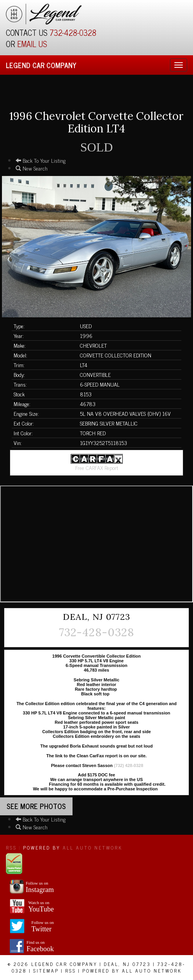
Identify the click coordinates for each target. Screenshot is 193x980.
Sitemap (46, 971)
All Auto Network (93, 848)
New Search (32, 168)
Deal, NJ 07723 (127, 964)
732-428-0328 (73, 33)
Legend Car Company (41, 65)
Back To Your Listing (41, 160)
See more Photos (36, 806)
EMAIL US (32, 44)
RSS (11, 848)
